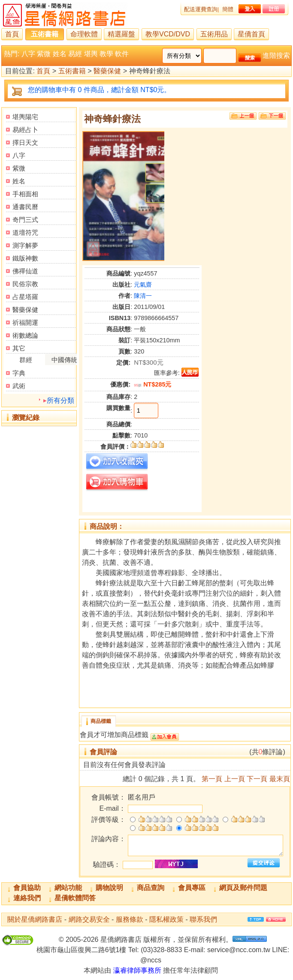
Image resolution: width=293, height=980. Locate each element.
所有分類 (60, 400)
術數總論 (25, 335)
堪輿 (91, 54)
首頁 (12, 34)
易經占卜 (25, 130)
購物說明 (109, 888)
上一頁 (235, 779)
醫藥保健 (107, 71)
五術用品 (214, 34)
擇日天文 (25, 142)
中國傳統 (64, 360)
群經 (26, 360)
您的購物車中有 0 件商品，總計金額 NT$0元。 (99, 90)
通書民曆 (25, 207)
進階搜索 (276, 55)
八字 (28, 54)
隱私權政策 (166, 919)
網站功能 (68, 888)
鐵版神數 (25, 258)
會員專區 (192, 888)
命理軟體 (84, 34)
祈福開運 (25, 322)
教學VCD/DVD (168, 34)
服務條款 (130, 919)
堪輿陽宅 (25, 117)
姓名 (60, 54)
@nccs (151, 960)
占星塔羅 (25, 297)
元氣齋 (143, 285)
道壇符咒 (25, 232)
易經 (75, 54)
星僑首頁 (251, 34)
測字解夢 (25, 245)
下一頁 (257, 779)
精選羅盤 (121, 34)
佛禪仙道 (25, 271)
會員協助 (27, 888)
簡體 (228, 9)
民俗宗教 (25, 284)
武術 (19, 386)
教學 (106, 54)
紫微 (44, 54)
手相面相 (25, 194)
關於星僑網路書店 (35, 919)
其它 (19, 348)
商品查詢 (151, 888)
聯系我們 (203, 919)
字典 (19, 373)
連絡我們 (27, 898)
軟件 (122, 54)
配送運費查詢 (201, 9)
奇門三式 (25, 220)
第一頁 (212, 779)
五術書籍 (45, 34)
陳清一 (143, 296)
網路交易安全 (89, 919)
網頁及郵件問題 (243, 888)
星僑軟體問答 (75, 898)
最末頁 (280, 779)
